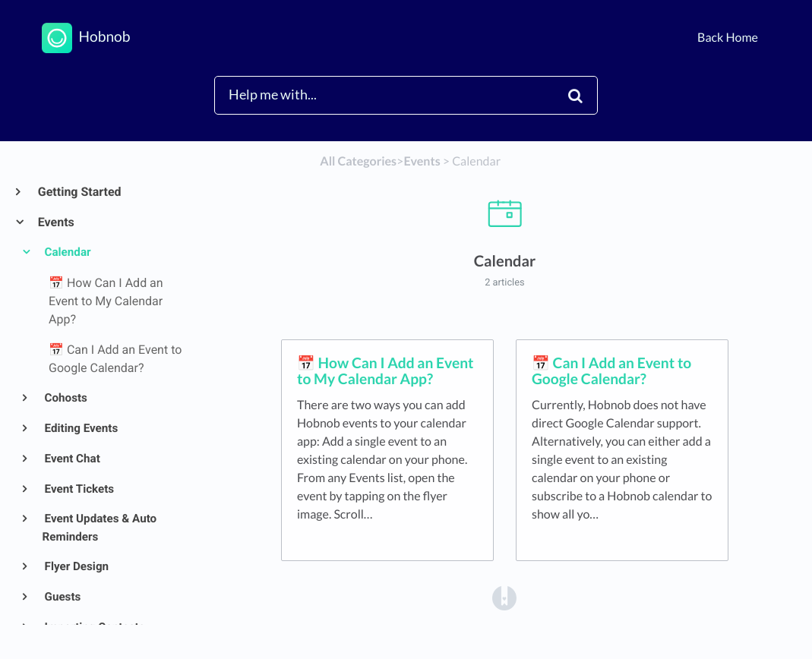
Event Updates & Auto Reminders (100, 528)
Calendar (67, 252)
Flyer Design (76, 566)
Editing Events (81, 428)
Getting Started (79, 192)
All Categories (358, 161)
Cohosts (65, 398)
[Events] (422, 161)
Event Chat (71, 459)
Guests (62, 597)
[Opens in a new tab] (504, 597)
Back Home (728, 38)
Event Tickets (79, 489)
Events (55, 222)
